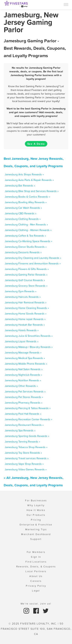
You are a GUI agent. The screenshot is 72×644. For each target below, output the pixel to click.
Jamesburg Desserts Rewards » (23, 252)
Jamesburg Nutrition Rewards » (23, 380)
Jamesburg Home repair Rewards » (25, 319)
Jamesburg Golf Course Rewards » (25, 280)
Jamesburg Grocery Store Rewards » (26, 286)
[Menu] (66, 4)
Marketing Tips (36, 529)
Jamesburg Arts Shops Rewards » (24, 174)
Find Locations (36, 562)
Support (36, 539)
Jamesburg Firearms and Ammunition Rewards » (33, 263)
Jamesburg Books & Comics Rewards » (27, 197)
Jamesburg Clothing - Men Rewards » (26, 225)
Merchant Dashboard (36, 534)
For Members (36, 552)
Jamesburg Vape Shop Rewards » (24, 464)
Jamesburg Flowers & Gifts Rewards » (27, 269)
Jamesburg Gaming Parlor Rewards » (26, 275)
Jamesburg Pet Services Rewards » (25, 391)
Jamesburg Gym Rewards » (20, 291)
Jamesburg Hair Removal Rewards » (26, 302)
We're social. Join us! (36, 604)
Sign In (36, 557)
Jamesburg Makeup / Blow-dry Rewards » (29, 347)
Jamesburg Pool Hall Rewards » (23, 414)
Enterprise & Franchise (36, 525)
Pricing (36, 520)
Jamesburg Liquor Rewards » (22, 341)
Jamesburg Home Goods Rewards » (26, 314)
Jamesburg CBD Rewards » (20, 213)
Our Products (36, 515)
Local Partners (36, 571)
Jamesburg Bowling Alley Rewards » (26, 202)
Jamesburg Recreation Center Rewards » (28, 419)
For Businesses (36, 500)
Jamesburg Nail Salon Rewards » (24, 369)
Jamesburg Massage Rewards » (23, 353)
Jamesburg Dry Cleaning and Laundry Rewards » (33, 258)
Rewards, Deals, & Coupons (36, 567)
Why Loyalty (36, 505)
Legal (36, 591)
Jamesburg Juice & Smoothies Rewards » (29, 336)
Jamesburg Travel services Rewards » (27, 458)
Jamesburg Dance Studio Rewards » (26, 247)
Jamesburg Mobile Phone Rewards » (26, 364)
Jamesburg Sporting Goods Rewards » (27, 436)
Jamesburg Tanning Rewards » (22, 442)
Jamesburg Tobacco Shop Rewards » (26, 447)
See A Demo (36, 144)
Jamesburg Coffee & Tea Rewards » (25, 236)
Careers (36, 581)
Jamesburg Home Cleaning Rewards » (27, 308)
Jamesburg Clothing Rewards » (23, 219)
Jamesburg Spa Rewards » (20, 430)
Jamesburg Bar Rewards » (20, 186)
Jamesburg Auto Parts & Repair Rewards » (29, 180)
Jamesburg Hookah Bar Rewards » (25, 325)
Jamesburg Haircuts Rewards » (23, 297)
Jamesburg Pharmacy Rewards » (23, 403)
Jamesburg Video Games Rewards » (26, 469)
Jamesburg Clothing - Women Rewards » (28, 230)
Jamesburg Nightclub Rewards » (23, 375)
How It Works (36, 510)
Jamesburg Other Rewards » (21, 386)
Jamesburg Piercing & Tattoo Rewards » (28, 408)
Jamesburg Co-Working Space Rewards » (28, 241)
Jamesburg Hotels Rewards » (22, 330)
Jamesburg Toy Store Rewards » (23, 453)
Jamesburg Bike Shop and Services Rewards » (32, 191)
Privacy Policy (36, 586)
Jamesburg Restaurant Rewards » (24, 425)
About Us (36, 576)
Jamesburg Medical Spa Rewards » (25, 358)
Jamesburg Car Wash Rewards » (23, 208)
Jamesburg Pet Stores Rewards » (24, 397)
